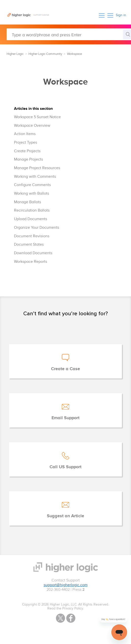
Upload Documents (31, 219)
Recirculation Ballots (32, 210)
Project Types (26, 143)
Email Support (65, 418)
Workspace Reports (31, 262)
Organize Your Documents (37, 228)
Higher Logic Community (45, 54)
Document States (29, 245)
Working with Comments (35, 177)
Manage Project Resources (37, 168)
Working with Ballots (32, 194)
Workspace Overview (32, 126)
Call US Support (65, 467)
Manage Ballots (27, 202)
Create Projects (27, 151)
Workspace (74, 54)
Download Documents (33, 253)
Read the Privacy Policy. (65, 608)
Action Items (25, 134)
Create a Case (65, 369)
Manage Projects (28, 159)
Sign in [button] (121, 15)
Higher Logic (15, 54)
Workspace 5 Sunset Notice (37, 117)
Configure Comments (32, 185)
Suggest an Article (65, 516)
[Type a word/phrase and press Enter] (69, 34)
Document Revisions (32, 236)
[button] (102, 15)
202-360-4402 (58, 590)
